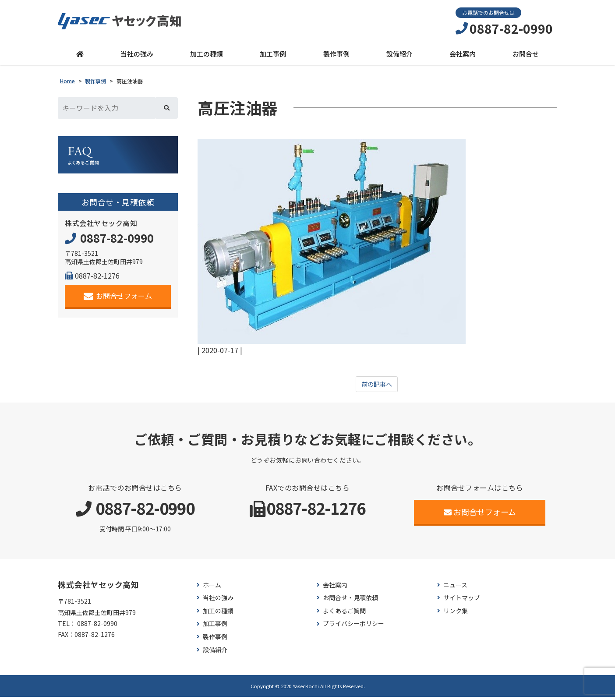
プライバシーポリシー (353, 627)
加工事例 (273, 55)
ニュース (455, 588)
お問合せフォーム (118, 298)
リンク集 (456, 613)
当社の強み (137, 55)
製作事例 (336, 55)
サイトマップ (462, 601)
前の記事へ (377, 386)
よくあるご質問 (344, 613)
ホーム (212, 588)
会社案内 (463, 55)
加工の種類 (207, 55)
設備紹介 (399, 55)
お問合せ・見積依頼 (350, 601)
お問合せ (526, 55)
